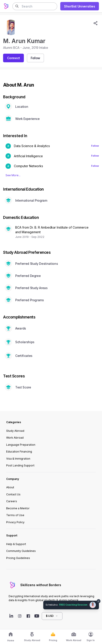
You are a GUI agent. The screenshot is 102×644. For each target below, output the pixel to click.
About (10, 487)
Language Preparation (21, 445)
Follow (95, 146)
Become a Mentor (18, 508)
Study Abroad (15, 431)
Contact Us (13, 494)
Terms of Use (15, 515)
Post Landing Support (20, 465)
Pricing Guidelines (18, 558)
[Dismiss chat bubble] (99, 601)
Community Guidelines (21, 551)
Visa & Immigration (18, 459)
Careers (12, 501)
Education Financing (19, 452)
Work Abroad (15, 438)
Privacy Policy (15, 522)
